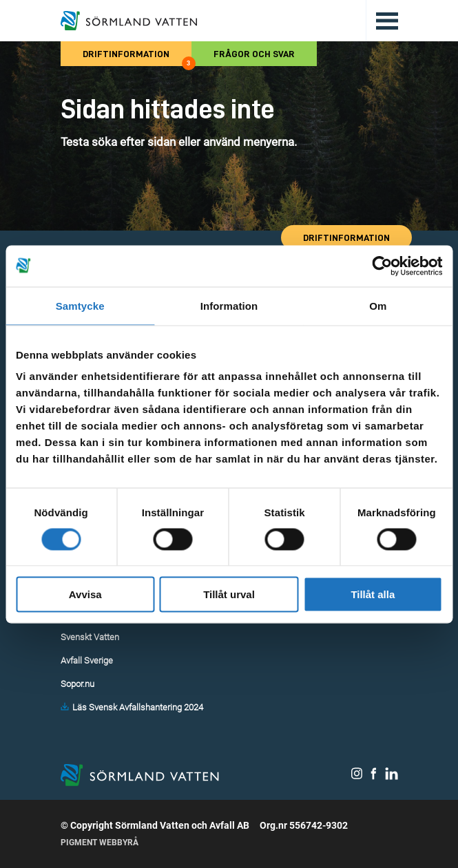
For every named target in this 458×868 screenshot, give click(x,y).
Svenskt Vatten (90, 637)
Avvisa (85, 594)
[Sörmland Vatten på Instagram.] (357, 776)
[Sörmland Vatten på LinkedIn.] (392, 776)
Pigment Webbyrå (100, 843)
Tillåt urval (229, 594)
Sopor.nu (77, 684)
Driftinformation (137, 57)
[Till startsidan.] (129, 21)
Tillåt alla (373, 594)
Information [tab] (229, 305)
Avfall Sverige (87, 660)
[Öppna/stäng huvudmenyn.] (382, 21)
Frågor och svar (254, 54)
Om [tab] (378, 305)
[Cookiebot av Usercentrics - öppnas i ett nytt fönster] (382, 266)
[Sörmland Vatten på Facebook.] (374, 776)
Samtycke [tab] (80, 305)
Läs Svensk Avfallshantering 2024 (138, 707)
